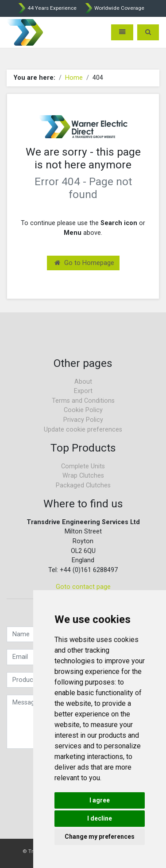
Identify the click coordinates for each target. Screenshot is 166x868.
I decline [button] (100, 818)
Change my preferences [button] (100, 837)
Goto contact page (83, 587)
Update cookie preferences (83, 430)
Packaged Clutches (83, 485)
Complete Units (83, 466)
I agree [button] (100, 800)
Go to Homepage (84, 263)
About (83, 382)
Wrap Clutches (83, 476)
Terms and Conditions (83, 401)
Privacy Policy (83, 420)
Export (83, 391)
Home (74, 78)
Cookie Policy (83, 410)
